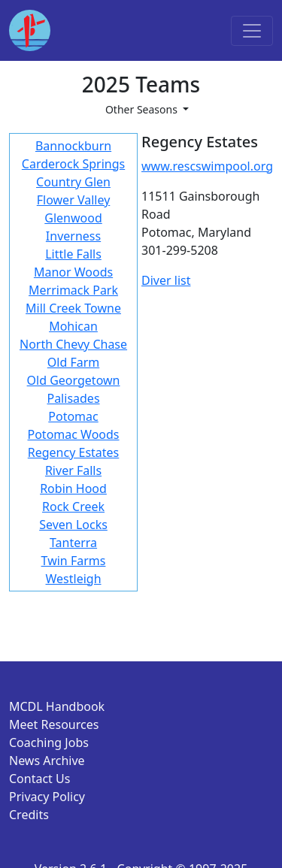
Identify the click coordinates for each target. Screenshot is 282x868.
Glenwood (73, 218)
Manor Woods (73, 272)
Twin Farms (74, 561)
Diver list (166, 280)
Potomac (73, 416)
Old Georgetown (74, 380)
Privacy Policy (47, 797)
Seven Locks (73, 525)
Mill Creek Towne (73, 308)
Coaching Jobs (49, 742)
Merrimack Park (73, 290)
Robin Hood (73, 488)
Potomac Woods (74, 434)
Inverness (73, 236)
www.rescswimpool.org (207, 166)
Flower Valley (74, 200)
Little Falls (73, 254)
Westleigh (74, 579)
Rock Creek (73, 507)
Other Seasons (143, 109)
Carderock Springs (73, 164)
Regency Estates (74, 452)
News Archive (47, 761)
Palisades (73, 398)
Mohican (73, 326)
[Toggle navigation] (252, 31)
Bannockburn (73, 146)
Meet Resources (54, 724)
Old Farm (73, 362)
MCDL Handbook (57, 706)
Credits (29, 815)
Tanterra (73, 543)
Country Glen (73, 182)
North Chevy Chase (73, 344)
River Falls (73, 470)
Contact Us (39, 779)
